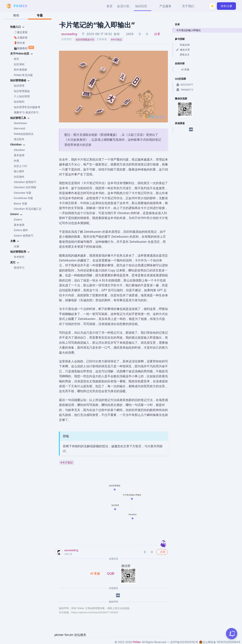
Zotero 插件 (21, 230)
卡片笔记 (116, 40)
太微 (16, 246)
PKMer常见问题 (23, 75)
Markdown (20, 123)
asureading (69, 34)
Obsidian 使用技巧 (25, 182)
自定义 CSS (20, 166)
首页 (109, 6)
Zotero (18, 219)
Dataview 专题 (22, 193)
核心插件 (19, 171)
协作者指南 (20, 70)
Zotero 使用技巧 (24, 236)
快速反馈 (183, 45)
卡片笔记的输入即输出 (188, 30)
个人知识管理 (22, 96)
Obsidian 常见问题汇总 (28, 209)
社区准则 (19, 64)
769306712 (185, 90)
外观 (16, 161)
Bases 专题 (20, 203)
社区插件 (19, 177)
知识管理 (19, 86)
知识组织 (19, 102)
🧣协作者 (19, 43)
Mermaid (19, 128)
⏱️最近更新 (21, 32)
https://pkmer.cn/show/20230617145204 (95, 612)
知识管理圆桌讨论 (85, 40)
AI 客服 (183, 70)
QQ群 (111, 573)
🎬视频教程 (24, 48)
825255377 (185, 85)
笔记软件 (19, 139)
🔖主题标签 (21, 37)
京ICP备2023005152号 (184, 642)
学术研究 (19, 257)
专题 (40, 15)
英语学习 (19, 268)
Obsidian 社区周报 (25, 187)
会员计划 (123, 6)
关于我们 (188, 6)
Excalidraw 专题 (23, 198)
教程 (16, 15)
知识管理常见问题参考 (27, 107)
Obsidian (19, 150)
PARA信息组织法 (24, 134)
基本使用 (19, 155)
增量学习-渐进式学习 (26, 112)
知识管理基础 (22, 91)
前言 (16, 59)
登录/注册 (226, 6)
